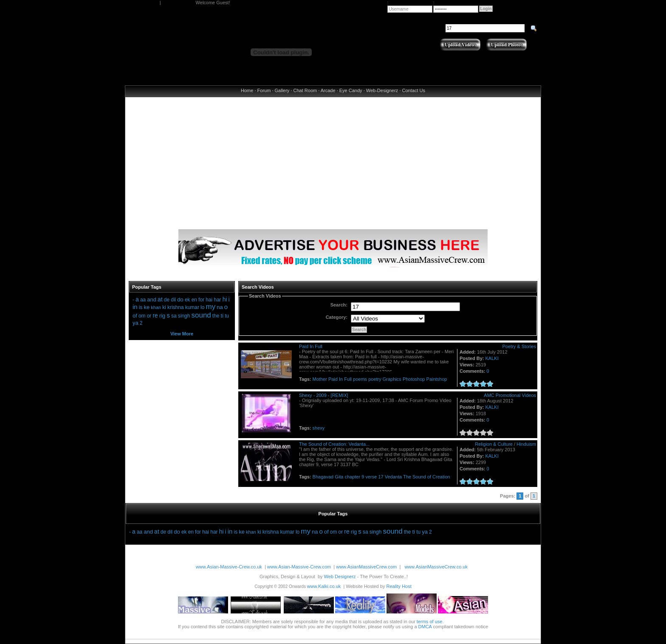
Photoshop (414, 379)
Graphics (392, 379)
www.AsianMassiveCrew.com (366, 567)
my (211, 307)
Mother (320, 379)
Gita (339, 477)
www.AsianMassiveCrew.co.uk (436, 567)
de (167, 300)
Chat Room (305, 90)
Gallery (282, 90)
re (155, 315)
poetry (375, 379)
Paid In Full (311, 346)
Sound (419, 477)
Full (348, 379)
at (160, 299)
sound (201, 315)
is (141, 307)
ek (188, 300)
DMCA (425, 627)
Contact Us (414, 90)
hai (209, 300)
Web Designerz (340, 577)
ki (164, 307)
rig (162, 316)
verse (371, 477)
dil (173, 300)
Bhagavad (323, 477)
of (135, 316)
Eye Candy (351, 90)
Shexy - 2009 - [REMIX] (324, 395)
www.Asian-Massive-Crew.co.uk (229, 567)
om (142, 316)
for (201, 300)
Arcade (328, 90)
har (217, 300)
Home (247, 90)
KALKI (492, 358)
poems (360, 379)
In (341, 379)
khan (156, 307)
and (152, 300)
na (220, 307)
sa (174, 316)
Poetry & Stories (519, 346)
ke (147, 307)
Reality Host (399, 586)
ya (135, 323)
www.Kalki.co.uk (324, 586)
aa (143, 300)
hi (225, 299)
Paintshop (437, 379)
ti (222, 316)
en (194, 300)
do (180, 300)
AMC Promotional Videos (510, 395)
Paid (333, 379)
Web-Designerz (382, 90)
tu (227, 316)
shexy (319, 428)
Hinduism (526, 444)
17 (381, 477)
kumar (192, 307)
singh (184, 316)
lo (202, 307)
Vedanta (393, 477)
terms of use (430, 622)
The (407, 477)
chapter (352, 477)
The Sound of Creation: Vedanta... (334, 444)
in (135, 307)
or (149, 316)
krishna (176, 307)
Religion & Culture (494, 444)
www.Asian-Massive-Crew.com (299, 567)
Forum (264, 90)
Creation (441, 477)
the (216, 316)
